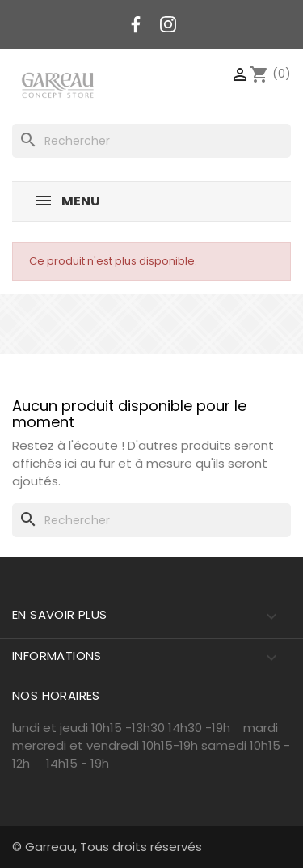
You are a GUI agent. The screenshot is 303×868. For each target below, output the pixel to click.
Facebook (136, 24)
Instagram (168, 24)
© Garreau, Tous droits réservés (107, 847)
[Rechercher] (151, 141)
